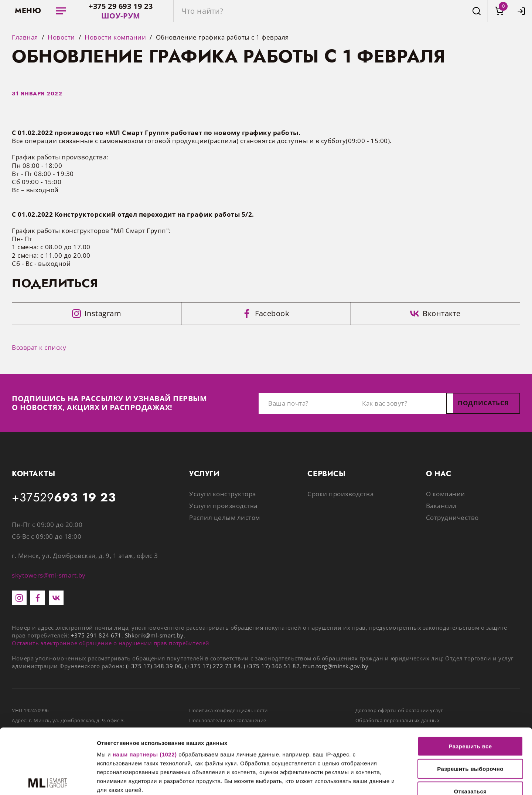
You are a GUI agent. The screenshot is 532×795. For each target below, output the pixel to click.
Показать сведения (450, 780)
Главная (25, 37)
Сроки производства (340, 494)
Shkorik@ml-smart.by (154, 635)
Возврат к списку (39, 347)
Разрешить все (470, 681)
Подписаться (483, 403)
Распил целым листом (225, 517)
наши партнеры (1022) (145, 689)
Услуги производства (223, 506)
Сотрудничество (452, 517)
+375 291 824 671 (96, 635)
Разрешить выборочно (470, 704)
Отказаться (470, 726)
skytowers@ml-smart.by (49, 575)
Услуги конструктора (223, 494)
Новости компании (115, 37)
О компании (446, 494)
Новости (61, 37)
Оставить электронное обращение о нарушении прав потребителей (111, 643)
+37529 (64, 498)
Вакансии (441, 506)
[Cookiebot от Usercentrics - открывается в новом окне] (48, 781)
